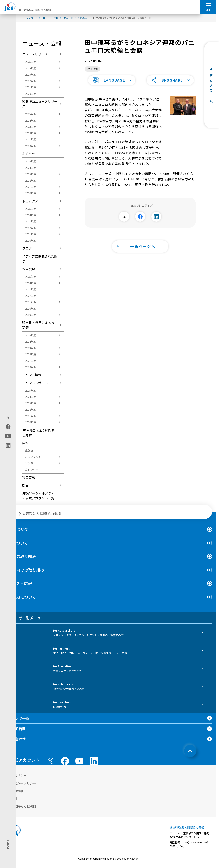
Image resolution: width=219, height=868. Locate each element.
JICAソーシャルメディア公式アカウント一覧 (38, 496)
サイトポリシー (15, 775)
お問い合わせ (15, 739)
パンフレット (33, 457)
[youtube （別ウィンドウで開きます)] (79, 761)
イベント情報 (32, 375)
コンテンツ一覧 (17, 718)
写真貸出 (29, 477)
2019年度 (31, 315)
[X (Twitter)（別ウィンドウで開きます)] (8, 417)
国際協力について (20, 597)
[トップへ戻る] (190, 751)
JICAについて (16, 529)
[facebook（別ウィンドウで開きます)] (8, 427)
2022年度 (31, 81)
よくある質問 (15, 729)
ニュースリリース (35, 54)
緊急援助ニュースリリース (40, 104)
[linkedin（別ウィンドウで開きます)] (8, 445)
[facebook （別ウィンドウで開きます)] (65, 761)
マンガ (29, 463)
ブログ (27, 248)
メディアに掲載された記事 (40, 259)
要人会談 (29, 269)
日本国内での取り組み (24, 570)
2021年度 (31, 87)
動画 (25, 485)
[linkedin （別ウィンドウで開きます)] (94, 761)
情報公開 (10, 798)
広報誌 (29, 451)
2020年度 (31, 94)
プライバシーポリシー (20, 783)
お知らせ (29, 154)
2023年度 (31, 74)
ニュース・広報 (18, 583)
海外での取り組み (20, 556)
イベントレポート (35, 383)
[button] (112, 80)
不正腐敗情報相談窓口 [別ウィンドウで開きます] (20, 806)
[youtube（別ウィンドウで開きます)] (8, 436)
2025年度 (31, 62)
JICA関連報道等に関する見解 (38, 432)
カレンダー (32, 469)
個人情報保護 (14, 791)
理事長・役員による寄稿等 (38, 325)
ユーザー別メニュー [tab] (24, 618)
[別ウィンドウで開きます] (124, 216)
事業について (16, 543)
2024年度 (31, 68)
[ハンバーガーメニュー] (208, 5)
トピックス (30, 201)
